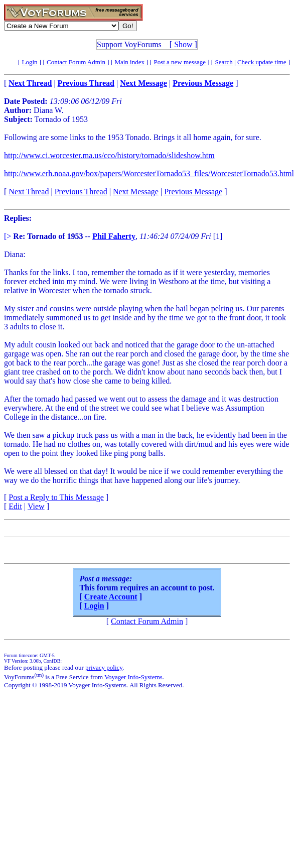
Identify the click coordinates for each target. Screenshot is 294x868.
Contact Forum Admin (76, 62)
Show (183, 44)
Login (30, 62)
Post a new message (180, 62)
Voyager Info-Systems (133, 677)
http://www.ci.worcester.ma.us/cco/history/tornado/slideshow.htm (109, 155)
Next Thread (29, 192)
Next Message (136, 192)
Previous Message (193, 192)
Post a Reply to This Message (56, 497)
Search (224, 62)
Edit (15, 506)
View (36, 506)
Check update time (262, 62)
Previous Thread (81, 192)
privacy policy (104, 667)
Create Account (111, 597)
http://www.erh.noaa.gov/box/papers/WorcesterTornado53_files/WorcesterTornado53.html (149, 173)
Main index (129, 62)
